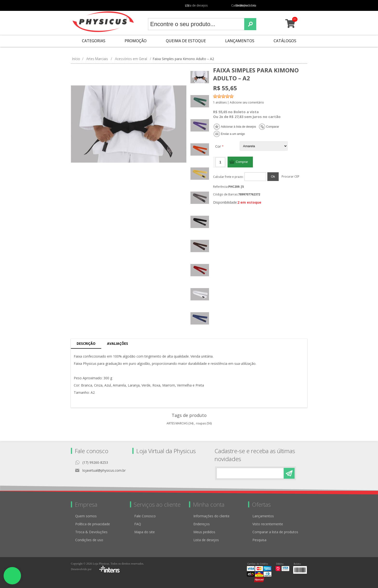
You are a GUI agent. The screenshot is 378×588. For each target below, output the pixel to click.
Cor (219, 146)
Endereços (202, 524)
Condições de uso (89, 540)
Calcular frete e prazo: (228, 177)
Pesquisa (259, 540)
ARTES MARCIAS (177, 423)
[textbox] (196, 24)
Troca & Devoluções (91, 532)
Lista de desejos (206, 540)
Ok (273, 176)
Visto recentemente (268, 524)
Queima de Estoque (186, 41)
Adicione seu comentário (247, 102)
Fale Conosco (145, 516)
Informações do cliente (211, 516)
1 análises (220, 102)
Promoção (136, 41)
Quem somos (86, 516)
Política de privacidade (93, 524)
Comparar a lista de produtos (275, 532)
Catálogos (285, 41)
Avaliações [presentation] (118, 343)
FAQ (138, 524)
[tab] (86, 344)
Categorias (94, 41)
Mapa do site (145, 532)
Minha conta (264, 5)
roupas (201, 423)
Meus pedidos (241, 5)
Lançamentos (240, 41)
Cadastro (221, 5)
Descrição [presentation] (86, 343)
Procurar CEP (290, 176)
